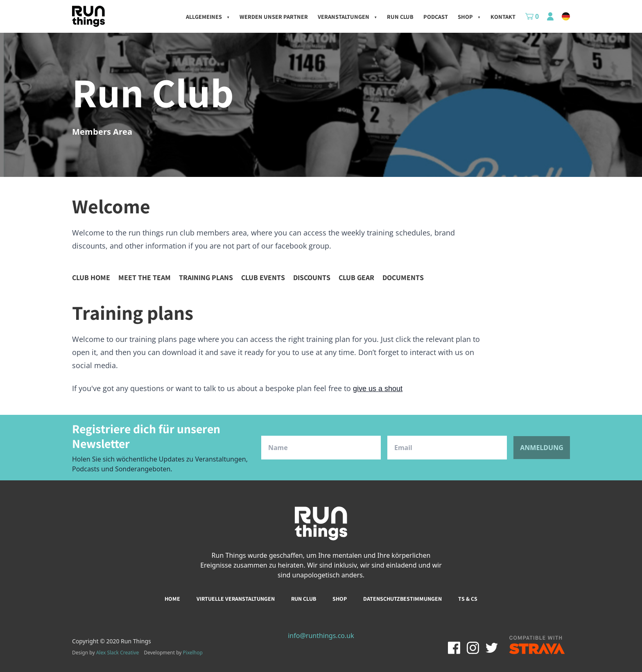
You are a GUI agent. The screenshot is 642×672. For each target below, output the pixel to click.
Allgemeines (208, 17)
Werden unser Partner (274, 17)
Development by (173, 653)
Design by (105, 653)
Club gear (356, 277)
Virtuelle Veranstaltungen (236, 599)
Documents (403, 277)
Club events (263, 277)
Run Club (400, 17)
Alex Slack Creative (118, 653)
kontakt (503, 17)
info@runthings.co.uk (321, 636)
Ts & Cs (468, 599)
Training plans (206, 277)
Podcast (436, 17)
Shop (469, 17)
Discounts (312, 277)
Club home (91, 277)
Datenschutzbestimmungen (402, 599)
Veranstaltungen (347, 17)
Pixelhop (193, 653)
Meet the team (145, 277)
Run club (304, 599)
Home (172, 599)
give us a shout (378, 389)
